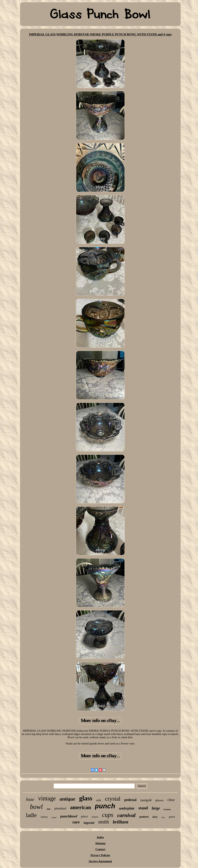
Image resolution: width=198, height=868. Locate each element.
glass (86, 798)
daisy (155, 817)
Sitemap (100, 843)
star (49, 809)
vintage (47, 798)
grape (54, 817)
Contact (100, 849)
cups (108, 815)
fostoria (167, 809)
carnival (126, 815)
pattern (144, 817)
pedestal (130, 800)
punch (105, 807)
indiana (44, 817)
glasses (160, 800)
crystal (113, 799)
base (30, 799)
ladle (31, 815)
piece (84, 816)
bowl (36, 807)
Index (100, 837)
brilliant (120, 822)
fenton (95, 817)
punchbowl (69, 816)
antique (67, 799)
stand (143, 808)
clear (171, 800)
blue (163, 817)
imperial (89, 823)
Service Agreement (100, 861)
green (172, 817)
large (156, 808)
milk (99, 800)
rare (76, 822)
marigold (146, 800)
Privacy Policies (100, 855)
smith (104, 822)
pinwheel (60, 808)
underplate (127, 808)
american (81, 807)
